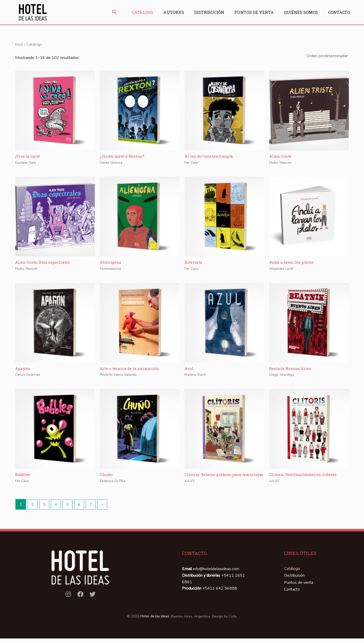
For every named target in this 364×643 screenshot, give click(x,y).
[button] (107, 12)
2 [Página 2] (33, 511)
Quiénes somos (298, 12)
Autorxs (167, 12)
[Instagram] (68, 600)
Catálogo (135, 12)
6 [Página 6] (81, 511)
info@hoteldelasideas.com (216, 575)
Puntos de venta (250, 12)
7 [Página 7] (94, 511)
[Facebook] (80, 600)
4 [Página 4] (57, 511)
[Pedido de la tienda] (326, 56)
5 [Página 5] (69, 511)
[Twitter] (93, 600)
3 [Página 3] (45, 511)
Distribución (204, 12)
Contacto (338, 12)
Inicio (19, 44)
